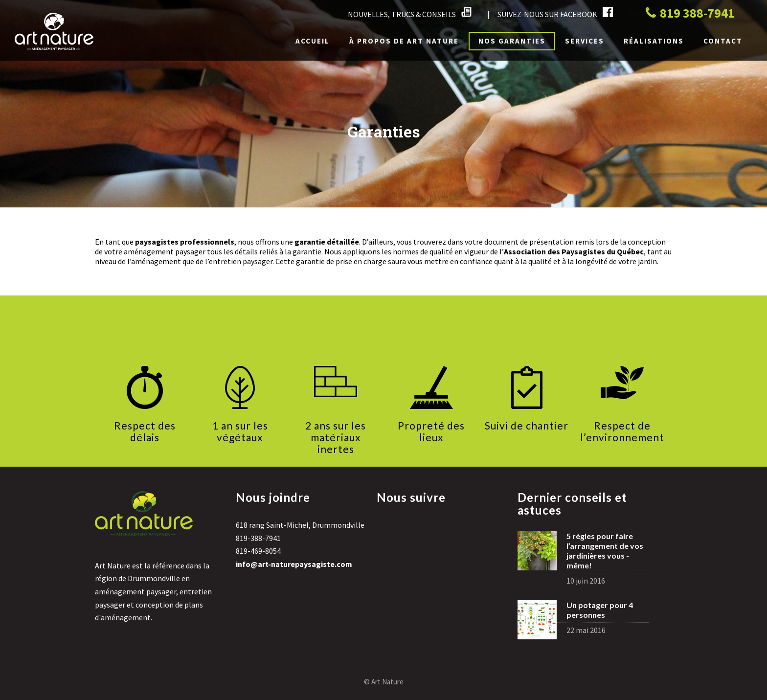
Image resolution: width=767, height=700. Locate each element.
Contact (723, 41)
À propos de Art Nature (404, 41)
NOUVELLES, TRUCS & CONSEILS (410, 13)
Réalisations (654, 41)
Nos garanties (512, 41)
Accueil (313, 41)
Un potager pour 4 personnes (600, 610)
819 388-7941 (690, 13)
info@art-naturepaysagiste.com (294, 564)
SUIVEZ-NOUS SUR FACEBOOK (555, 13)
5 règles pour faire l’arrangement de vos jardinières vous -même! (605, 551)
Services (585, 41)
